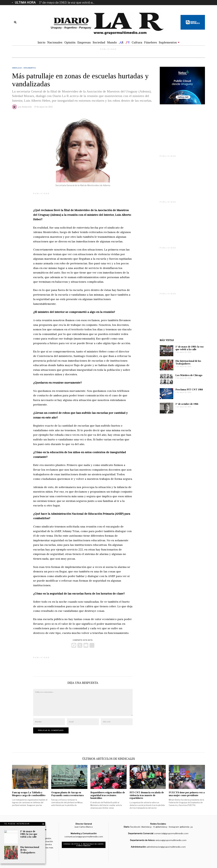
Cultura (137, 42)
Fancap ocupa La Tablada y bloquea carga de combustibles (29, 794)
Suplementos (168, 42)
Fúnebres (151, 42)
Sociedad (99, 42)
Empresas (84, 42)
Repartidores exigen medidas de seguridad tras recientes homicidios (108, 795)
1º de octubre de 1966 (187, 404)
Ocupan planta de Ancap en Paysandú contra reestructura (67, 794)
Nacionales (55, 42)
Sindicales (17, 68)
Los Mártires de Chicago (189, 375)
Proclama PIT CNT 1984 (189, 389)
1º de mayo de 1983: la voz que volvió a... (67, 3)
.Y (128, 42)
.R (121, 42)
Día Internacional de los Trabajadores (188, 362)
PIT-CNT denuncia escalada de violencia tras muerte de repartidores (147, 795)
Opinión (70, 42)
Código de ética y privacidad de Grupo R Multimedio (84, 845)
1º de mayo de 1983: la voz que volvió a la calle (189, 348)
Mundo (112, 42)
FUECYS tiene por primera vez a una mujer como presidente (187, 794)
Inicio (41, 42)
